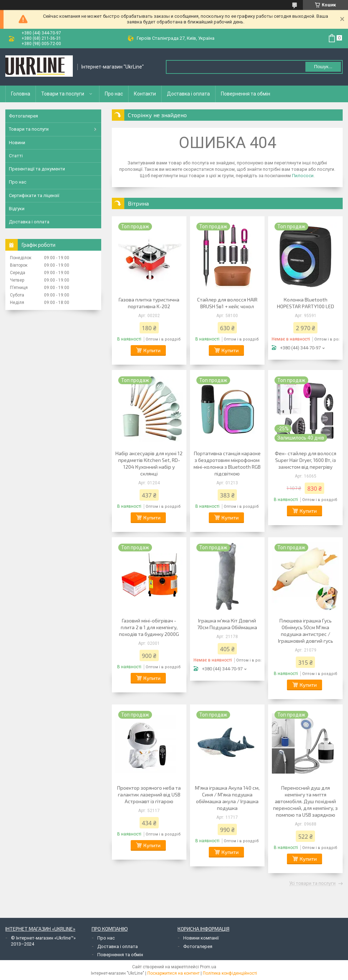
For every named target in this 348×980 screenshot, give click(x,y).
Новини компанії (201, 938)
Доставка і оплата (188, 94)
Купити (152, 350)
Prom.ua (208, 967)
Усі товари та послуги (312, 883)
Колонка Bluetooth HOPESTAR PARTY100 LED (306, 303)
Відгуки (17, 209)
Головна (21, 94)
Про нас (114, 94)
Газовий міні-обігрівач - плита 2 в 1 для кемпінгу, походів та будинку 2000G (149, 627)
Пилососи (303, 176)
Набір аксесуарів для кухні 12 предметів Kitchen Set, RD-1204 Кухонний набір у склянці (149, 463)
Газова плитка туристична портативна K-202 (149, 303)
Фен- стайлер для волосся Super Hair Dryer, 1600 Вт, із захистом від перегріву (306, 460)
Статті (16, 156)
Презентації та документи (37, 169)
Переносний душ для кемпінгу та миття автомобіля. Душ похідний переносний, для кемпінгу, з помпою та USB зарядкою (305, 801)
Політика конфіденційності (230, 973)
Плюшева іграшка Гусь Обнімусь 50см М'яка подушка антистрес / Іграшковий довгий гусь (306, 631)
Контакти (145, 94)
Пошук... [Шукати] (323, 67)
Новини (17, 143)
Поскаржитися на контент (173, 973)
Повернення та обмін (246, 94)
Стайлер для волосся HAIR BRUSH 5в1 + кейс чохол (227, 303)
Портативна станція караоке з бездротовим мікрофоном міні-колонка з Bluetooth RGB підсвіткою (227, 463)
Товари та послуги (63, 94)
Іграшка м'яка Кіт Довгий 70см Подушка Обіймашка (227, 624)
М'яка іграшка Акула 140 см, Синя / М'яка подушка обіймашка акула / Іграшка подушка (227, 798)
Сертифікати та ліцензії (34, 195)
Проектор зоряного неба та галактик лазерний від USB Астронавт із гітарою (149, 794)
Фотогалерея (23, 116)
